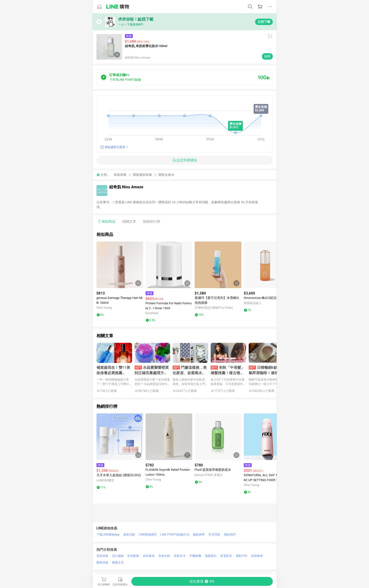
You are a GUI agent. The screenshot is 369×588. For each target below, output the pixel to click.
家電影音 (226, 556)
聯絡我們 (230, 535)
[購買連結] (202, 581)
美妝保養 (120, 175)
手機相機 (195, 556)
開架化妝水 (166, 175)
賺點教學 (199, 535)
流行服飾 (118, 556)
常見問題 (214, 535)
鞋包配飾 (133, 556)
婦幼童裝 (149, 556)
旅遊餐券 (257, 556)
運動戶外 (242, 556)
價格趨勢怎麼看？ (116, 147)
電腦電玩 (211, 556)
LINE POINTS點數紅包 (175, 535)
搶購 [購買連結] (267, 56)
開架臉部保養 (142, 175)
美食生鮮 (164, 556)
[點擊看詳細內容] (120, 265)
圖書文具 (118, 562)
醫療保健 (102, 562)
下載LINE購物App (108, 535)
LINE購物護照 (148, 535)
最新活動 (129, 535)
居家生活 (180, 556)
